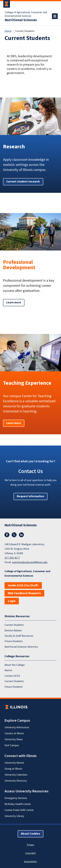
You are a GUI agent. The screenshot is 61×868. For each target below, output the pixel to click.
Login (12, 601)
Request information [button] (31, 496)
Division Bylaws (13, 630)
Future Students (14, 641)
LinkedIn (21, 535)
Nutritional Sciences (21, 20)
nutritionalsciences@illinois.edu (30, 562)
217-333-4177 (12, 558)
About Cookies (30, 834)
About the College (15, 665)
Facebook (7, 535)
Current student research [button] (23, 182)
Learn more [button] (14, 303)
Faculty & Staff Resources (19, 636)
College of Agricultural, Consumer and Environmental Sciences (26, 14)
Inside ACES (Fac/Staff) (23, 585)
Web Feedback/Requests (24, 593)
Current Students (14, 625)
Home (8, 31)
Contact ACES (12, 676)
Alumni (8, 670)
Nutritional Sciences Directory (21, 647)
